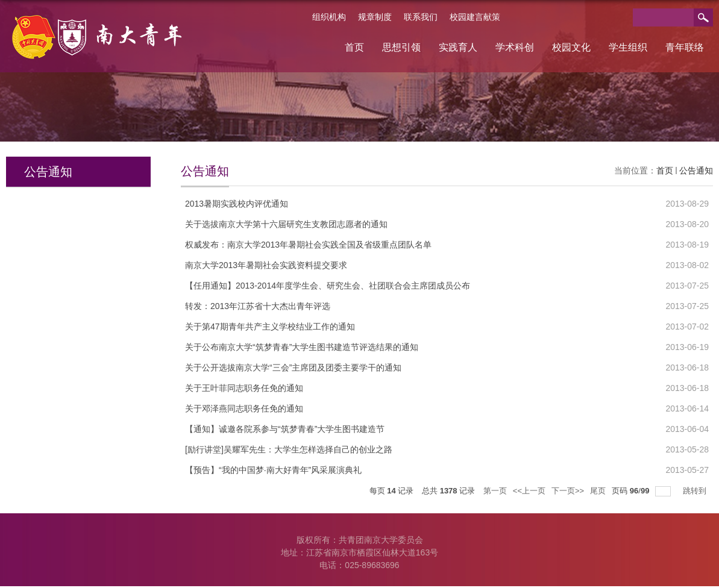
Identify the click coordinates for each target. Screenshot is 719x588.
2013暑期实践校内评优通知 (237, 204)
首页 (354, 47)
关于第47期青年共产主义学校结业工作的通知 (270, 327)
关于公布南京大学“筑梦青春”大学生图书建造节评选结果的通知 (302, 347)
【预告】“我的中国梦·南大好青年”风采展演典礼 (273, 470)
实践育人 (458, 47)
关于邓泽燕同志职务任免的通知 (244, 408)
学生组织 (628, 47)
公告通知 (696, 170)
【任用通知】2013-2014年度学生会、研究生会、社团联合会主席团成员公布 (328, 286)
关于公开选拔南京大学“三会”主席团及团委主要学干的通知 (293, 367)
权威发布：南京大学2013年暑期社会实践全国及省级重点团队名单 (308, 245)
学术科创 (515, 47)
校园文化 (571, 47)
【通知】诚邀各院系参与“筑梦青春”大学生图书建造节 (285, 429)
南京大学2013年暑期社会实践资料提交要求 (266, 265)
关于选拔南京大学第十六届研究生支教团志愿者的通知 (286, 224)
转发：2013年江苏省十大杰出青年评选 (258, 306)
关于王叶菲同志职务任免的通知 (244, 388)
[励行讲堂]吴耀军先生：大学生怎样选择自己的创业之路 (289, 449)
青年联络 (685, 47)
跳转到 (696, 491)
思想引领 (401, 47)
